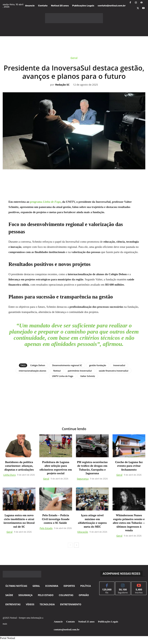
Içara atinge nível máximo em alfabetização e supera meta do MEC (92, 521)
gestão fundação (98, 365)
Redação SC (62, 85)
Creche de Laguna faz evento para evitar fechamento (129, 466)
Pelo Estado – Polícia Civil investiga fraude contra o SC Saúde (56, 519)
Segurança (83, 479)
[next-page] (76, 545)
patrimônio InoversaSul (80, 371)
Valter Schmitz (88, 376)
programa (45, 202)
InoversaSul (119, 365)
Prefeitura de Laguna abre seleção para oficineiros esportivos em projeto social (56, 467)
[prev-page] (70, 545)
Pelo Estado (46, 528)
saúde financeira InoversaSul (114, 371)
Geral (74, 59)
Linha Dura (9, 475)
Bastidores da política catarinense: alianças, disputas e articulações (19, 466)
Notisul (57, 371)
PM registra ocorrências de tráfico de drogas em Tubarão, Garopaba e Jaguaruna (92, 467)
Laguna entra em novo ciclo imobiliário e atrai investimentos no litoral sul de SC (19, 521)
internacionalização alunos (32, 371)
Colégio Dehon (38, 365)
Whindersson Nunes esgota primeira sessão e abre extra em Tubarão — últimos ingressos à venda (129, 523)
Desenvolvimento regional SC (67, 365)
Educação (83, 532)
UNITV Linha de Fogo (63, 376)
